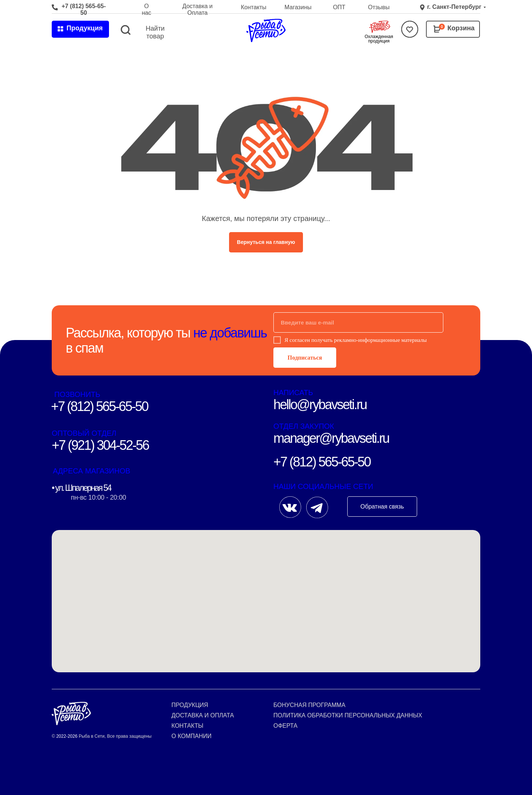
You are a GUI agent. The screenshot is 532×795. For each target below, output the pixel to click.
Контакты (254, 7)
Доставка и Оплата (197, 9)
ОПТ (339, 7)
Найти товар (155, 32)
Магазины (298, 7)
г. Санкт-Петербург (454, 7)
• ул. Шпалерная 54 (81, 488)
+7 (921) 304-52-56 (100, 445)
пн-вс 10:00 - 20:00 (98, 497)
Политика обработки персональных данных (348, 715)
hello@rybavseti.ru (320, 405)
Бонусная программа (309, 705)
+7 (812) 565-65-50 (84, 9)
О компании (192, 736)
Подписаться (305, 358)
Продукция (190, 705)
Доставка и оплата (203, 715)
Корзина (461, 28)
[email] (358, 322)
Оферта (285, 726)
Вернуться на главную (266, 242)
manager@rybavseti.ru (331, 438)
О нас (147, 9)
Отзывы (379, 7)
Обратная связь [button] (382, 507)
